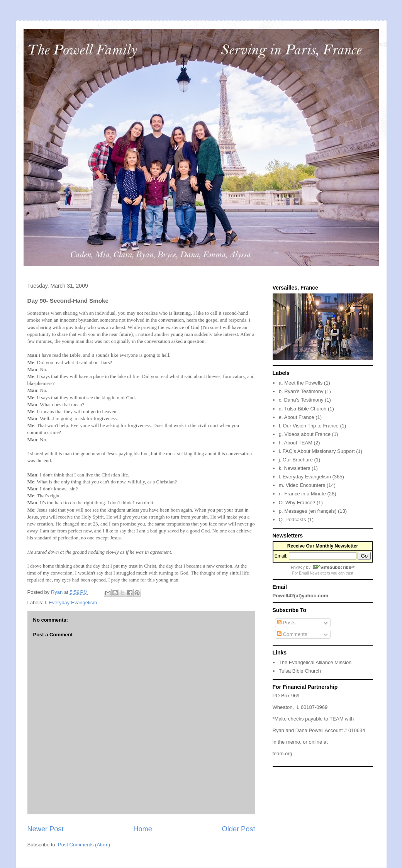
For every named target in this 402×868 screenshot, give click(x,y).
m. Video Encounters (302, 485)
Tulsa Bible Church (300, 671)
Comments (292, 634)
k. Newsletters (295, 468)
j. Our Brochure (296, 460)
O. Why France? (297, 503)
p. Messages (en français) (308, 511)
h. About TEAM (296, 443)
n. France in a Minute (302, 494)
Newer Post (46, 829)
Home (143, 829)
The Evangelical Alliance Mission (315, 662)
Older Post (239, 829)
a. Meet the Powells (301, 383)
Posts (286, 623)
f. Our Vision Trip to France (309, 426)
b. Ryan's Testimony (301, 391)
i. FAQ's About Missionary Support (317, 451)
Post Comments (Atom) (84, 845)
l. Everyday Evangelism (71, 603)
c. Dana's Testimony (301, 400)
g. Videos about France (305, 434)
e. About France (297, 417)
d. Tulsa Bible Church (303, 409)
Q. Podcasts (293, 520)
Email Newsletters (314, 573)
